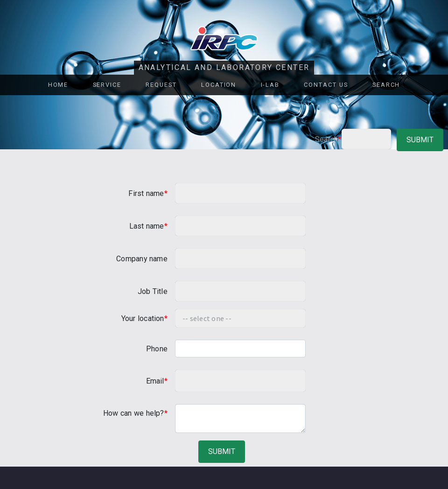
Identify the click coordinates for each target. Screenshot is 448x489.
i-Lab (270, 85)
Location (219, 85)
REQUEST (161, 85)
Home (58, 85)
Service (107, 85)
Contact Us (326, 85)
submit (420, 140)
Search (386, 85)
